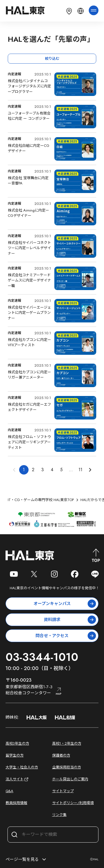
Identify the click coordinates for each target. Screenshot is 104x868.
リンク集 (59, 815)
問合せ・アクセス (66, 636)
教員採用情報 (16, 803)
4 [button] (52, 470)
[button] (90, 470)
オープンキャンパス (65, 604)
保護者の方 (61, 755)
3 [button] (43, 470)
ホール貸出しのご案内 (70, 779)
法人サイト (17, 779)
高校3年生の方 (17, 743)
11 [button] (80, 470)
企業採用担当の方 (67, 767)
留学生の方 (15, 755)
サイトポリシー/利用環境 (73, 803)
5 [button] (61, 470)
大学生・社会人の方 (22, 767)
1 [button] (24, 470)
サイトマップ (63, 791)
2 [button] (33, 470)
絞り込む (52, 58)
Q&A (9, 791)
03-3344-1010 (42, 657)
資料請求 (70, 620)
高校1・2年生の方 (67, 743)
